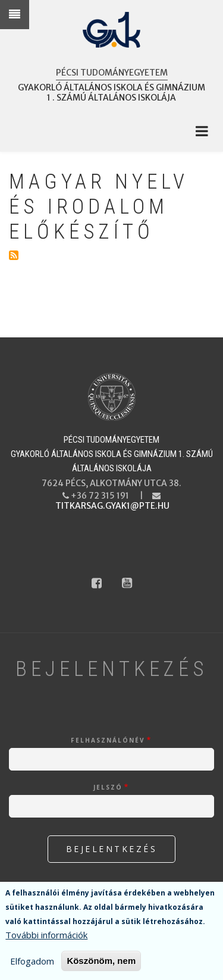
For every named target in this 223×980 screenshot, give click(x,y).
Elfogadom (32, 961)
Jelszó (108, 787)
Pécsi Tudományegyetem (112, 73)
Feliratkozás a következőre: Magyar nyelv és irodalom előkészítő (14, 255)
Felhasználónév (108, 740)
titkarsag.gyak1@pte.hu (112, 506)
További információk (46, 935)
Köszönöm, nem (101, 961)
